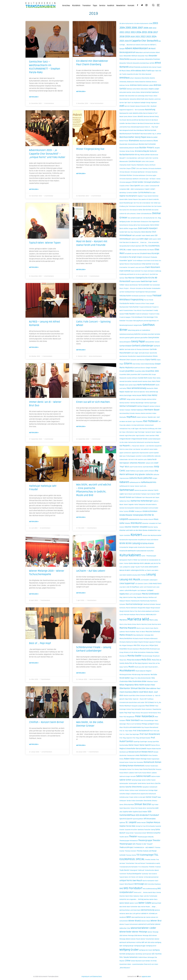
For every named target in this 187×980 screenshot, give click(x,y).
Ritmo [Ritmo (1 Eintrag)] (122, 759)
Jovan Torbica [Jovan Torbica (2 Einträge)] (131, 471)
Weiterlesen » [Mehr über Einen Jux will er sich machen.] (81, 424)
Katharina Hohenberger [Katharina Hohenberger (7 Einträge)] (142, 501)
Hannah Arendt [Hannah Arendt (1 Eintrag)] (137, 381)
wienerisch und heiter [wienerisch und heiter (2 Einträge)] (147, 924)
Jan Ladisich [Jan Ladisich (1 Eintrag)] (145, 449)
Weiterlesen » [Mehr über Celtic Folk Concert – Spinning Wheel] (81, 347)
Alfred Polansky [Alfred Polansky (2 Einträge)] (135, 67)
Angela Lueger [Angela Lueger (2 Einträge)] (154, 89)
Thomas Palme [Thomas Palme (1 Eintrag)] (131, 855)
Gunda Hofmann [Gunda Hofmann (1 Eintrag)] (132, 378)
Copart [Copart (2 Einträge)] (147, 189)
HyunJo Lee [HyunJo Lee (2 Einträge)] (152, 417)
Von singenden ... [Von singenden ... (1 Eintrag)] (132, 899)
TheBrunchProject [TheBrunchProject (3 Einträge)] (126, 847)
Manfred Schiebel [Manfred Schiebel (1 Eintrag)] (149, 604)
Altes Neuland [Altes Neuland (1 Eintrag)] (147, 74)
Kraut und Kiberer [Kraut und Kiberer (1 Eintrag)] (152, 540)
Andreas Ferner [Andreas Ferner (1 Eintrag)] (125, 85)
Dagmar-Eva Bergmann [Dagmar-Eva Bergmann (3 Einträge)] (128, 196)
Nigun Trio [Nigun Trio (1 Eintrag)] (134, 678)
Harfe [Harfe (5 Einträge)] (139, 385)
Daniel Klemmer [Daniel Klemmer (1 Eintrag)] (153, 196)
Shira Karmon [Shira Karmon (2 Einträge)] (129, 805)
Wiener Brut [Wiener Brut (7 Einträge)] (156, 921)
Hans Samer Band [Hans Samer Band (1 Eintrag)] (131, 385)
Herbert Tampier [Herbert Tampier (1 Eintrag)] (125, 410)
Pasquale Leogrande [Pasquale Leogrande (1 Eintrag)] (138, 706)
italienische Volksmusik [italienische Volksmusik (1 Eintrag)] (136, 442)
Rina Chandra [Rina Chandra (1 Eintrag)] (153, 755)
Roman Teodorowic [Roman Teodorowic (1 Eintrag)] (152, 766)
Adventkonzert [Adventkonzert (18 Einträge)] (140, 48)
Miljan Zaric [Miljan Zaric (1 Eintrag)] (145, 646)
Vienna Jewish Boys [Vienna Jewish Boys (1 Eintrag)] (149, 893)
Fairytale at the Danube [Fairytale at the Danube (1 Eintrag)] (144, 288)
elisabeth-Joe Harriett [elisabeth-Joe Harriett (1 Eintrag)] (132, 254)
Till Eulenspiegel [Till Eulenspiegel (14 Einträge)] (145, 855)
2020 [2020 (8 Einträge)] (133, 37)
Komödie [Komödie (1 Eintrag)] (127, 535)
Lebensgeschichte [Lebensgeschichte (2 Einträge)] (138, 570)
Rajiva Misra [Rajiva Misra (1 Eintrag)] (155, 745)
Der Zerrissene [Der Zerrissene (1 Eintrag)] (157, 206)
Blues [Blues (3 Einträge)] (156, 141)
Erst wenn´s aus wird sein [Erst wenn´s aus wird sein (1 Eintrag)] (136, 267)
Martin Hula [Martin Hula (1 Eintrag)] (149, 628)
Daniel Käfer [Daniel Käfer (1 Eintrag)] (124, 199)
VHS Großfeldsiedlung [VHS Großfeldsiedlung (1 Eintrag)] (150, 889)
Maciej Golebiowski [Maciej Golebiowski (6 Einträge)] (151, 594)
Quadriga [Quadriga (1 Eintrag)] (137, 742)
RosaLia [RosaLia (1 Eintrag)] (159, 769)
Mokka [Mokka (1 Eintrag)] (156, 652)
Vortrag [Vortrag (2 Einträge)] (141, 899)
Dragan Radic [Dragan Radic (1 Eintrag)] (133, 229)
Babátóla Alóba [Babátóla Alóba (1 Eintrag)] (138, 113)
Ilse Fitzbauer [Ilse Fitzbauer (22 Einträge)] (151, 421)
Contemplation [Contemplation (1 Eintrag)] (139, 189)
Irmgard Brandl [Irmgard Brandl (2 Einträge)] (125, 439)
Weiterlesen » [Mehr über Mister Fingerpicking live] (81, 173)
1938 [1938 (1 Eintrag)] (151, 24)
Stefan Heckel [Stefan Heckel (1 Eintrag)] (141, 823)
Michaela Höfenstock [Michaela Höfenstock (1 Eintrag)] (150, 639)
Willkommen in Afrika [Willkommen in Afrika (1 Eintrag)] (134, 942)
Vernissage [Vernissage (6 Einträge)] (139, 884)
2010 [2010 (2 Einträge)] (155, 28)
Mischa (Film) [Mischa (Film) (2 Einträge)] (144, 649)
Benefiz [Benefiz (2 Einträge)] (141, 117)
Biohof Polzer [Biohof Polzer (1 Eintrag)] (124, 141)
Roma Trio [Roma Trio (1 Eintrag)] (131, 769)
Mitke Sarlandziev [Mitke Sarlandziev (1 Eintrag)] (140, 652)
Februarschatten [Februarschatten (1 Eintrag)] (151, 292)
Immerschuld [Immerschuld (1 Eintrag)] (149, 425)
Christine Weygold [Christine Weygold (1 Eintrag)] (125, 182)
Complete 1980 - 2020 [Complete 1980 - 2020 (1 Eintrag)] (127, 189)
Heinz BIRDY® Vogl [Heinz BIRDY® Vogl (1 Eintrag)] (152, 392)
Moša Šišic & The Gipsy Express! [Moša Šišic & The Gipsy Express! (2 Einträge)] (136, 663)
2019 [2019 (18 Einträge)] (127, 37)
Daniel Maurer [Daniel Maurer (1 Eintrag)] (133, 199)
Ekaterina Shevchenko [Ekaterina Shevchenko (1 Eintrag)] (140, 250)
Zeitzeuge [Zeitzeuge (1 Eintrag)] (151, 957)
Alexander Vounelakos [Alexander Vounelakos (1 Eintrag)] (137, 59)
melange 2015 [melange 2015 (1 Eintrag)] (149, 635)
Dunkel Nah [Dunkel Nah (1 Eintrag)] (123, 232)
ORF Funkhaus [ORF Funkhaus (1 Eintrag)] (149, 699)
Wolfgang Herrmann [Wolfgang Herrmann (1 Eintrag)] (146, 950)
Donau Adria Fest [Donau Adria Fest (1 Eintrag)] (135, 225)
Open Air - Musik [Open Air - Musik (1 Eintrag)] (138, 699)
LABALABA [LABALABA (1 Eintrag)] (147, 563)
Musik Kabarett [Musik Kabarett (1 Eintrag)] (140, 671)
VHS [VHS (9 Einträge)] (121, 888)
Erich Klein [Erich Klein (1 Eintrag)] (147, 261)
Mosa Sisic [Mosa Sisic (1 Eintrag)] (123, 660)
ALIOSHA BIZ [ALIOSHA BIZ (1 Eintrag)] (145, 67)
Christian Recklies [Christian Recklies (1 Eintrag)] (151, 172)
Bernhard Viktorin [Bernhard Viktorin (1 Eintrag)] (131, 123)
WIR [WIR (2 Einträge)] (143, 942)
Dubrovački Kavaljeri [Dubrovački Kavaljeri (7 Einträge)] (148, 228)
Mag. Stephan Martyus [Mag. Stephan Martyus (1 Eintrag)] (141, 597)
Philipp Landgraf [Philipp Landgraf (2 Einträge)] (148, 724)
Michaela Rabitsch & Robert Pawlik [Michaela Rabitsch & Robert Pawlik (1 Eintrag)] (131, 642)
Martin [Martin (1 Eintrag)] (139, 624)
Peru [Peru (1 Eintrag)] (159, 713)
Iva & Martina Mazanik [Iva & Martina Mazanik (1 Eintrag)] (152, 442)
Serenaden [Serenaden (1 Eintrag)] (140, 801)
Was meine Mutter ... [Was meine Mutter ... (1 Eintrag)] (145, 907)
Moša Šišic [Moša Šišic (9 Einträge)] (146, 660)
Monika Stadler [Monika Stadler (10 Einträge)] (135, 656)
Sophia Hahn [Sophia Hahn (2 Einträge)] (128, 812)
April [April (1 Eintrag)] (126, 103)
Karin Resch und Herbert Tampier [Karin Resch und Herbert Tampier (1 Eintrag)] (136, 494)
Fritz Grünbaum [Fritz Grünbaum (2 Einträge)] (137, 317)
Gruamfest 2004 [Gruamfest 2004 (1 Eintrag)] (140, 371)
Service (102, 5)
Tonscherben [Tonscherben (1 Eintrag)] (130, 863)
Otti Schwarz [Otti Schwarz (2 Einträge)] (149, 702)
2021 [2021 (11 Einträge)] (138, 37)
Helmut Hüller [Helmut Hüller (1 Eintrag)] (152, 399)
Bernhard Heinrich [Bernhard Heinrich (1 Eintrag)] (145, 120)
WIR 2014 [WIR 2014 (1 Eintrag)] (148, 942)
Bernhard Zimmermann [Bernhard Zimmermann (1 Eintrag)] (145, 123)
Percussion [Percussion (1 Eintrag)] (144, 713)
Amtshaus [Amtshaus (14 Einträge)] (125, 78)
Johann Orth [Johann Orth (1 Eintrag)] (150, 463)
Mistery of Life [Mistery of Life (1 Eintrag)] (129, 652)
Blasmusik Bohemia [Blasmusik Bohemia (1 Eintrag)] (146, 141)
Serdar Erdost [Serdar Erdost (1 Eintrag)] (131, 801)
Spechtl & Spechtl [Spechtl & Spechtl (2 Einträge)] (126, 819)
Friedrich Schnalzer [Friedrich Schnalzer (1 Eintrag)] (142, 314)
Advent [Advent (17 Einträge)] (129, 48)
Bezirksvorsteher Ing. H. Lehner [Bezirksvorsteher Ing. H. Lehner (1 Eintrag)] (151, 134)
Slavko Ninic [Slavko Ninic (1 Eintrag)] (142, 808)
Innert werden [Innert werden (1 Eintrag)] (150, 436)
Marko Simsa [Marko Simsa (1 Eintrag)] (132, 624)
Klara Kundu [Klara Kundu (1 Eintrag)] (144, 519)
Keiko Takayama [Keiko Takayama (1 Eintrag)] (140, 505)
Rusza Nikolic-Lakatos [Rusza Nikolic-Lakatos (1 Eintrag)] (127, 773)
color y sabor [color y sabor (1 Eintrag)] (145, 186)
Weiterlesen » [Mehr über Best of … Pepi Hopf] (34, 659)
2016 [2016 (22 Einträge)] (150, 32)
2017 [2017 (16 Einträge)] (156, 32)
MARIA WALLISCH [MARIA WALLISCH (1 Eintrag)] (151, 615)
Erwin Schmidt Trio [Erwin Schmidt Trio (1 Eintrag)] (137, 271)
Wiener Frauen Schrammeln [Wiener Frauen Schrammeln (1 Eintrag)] (129, 924)
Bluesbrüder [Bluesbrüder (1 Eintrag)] (124, 144)
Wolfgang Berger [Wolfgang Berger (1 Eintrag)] (128, 946)
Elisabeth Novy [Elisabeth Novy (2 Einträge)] (145, 254)
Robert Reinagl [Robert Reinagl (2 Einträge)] (141, 759)
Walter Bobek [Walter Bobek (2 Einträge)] (124, 903)
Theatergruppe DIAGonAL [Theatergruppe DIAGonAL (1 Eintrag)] (146, 837)
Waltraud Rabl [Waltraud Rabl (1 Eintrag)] (156, 903)
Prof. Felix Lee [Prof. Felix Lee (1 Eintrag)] (155, 731)
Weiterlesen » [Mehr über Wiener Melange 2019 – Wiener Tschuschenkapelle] (34, 590)
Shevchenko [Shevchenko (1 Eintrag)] (148, 801)
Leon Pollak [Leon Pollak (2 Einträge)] (141, 575)
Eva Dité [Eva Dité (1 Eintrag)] (152, 274)
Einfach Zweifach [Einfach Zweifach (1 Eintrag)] (136, 246)
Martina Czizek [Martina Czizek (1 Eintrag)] (146, 624)
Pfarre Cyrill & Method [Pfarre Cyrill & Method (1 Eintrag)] (134, 724)
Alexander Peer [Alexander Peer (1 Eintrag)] (143, 56)
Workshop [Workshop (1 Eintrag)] (139, 954)
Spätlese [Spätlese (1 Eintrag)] (122, 823)
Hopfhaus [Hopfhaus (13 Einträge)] (131, 417)
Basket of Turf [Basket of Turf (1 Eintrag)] (153, 113)
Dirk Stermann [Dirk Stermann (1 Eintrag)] (136, 222)
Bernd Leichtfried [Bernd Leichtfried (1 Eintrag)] (133, 120)
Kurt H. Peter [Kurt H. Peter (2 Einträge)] (133, 560)
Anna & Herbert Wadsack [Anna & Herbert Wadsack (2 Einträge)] (150, 92)
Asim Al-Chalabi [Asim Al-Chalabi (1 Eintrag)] (130, 106)
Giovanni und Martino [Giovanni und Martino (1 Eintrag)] (138, 360)
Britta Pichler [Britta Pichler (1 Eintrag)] (130, 151)
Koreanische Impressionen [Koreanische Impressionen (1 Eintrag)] (129, 540)
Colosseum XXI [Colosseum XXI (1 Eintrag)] (154, 186)
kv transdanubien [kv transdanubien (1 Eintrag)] (153, 560)
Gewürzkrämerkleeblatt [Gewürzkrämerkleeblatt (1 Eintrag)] (144, 356)
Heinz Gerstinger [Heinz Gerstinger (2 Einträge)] (126, 395)
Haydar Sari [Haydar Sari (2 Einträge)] (129, 392)
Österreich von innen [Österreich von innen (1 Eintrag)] (151, 964)
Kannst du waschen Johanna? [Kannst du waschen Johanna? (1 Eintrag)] (144, 490)
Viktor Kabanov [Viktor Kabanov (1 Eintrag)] (134, 896)
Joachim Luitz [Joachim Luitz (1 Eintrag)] (142, 460)
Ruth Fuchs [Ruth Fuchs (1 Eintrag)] (138, 773)
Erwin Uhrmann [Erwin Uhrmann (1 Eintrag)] (149, 271)
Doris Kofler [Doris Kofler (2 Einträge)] (124, 229)
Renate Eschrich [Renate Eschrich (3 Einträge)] (135, 752)
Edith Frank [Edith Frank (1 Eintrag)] (135, 239)
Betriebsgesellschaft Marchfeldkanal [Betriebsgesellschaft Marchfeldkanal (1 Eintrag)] (132, 130)
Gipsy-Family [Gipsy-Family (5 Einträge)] (151, 360)
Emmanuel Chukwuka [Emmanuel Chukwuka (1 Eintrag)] (150, 257)
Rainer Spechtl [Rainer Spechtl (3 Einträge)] (145, 745)
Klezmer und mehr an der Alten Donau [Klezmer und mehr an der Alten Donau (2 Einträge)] (134, 530)
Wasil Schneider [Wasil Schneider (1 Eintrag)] (132, 907)
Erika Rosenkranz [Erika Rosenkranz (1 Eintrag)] (135, 264)
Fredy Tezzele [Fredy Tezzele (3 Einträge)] (130, 314)
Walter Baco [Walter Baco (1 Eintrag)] (153, 899)
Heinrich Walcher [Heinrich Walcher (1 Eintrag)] (139, 392)
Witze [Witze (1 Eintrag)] (153, 942)
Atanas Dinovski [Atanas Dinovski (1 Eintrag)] (141, 106)
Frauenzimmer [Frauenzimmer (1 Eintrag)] (128, 311)
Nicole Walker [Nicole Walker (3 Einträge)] (125, 678)
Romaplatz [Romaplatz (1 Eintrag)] (123, 769)
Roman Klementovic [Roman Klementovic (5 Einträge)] (136, 766)
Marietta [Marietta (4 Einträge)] (123, 620)
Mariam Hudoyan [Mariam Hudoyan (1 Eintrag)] (130, 615)
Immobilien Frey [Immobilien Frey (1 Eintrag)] (125, 429)
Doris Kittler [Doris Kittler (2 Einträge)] (155, 225)
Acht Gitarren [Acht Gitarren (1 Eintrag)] (145, 45)
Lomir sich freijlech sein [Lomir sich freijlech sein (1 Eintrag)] (148, 587)
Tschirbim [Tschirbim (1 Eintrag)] (123, 874)
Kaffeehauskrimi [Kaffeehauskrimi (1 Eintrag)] (135, 482)
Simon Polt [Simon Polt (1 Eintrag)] (134, 808)
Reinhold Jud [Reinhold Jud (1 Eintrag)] (124, 752)
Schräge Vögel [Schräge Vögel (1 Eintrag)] (153, 790)
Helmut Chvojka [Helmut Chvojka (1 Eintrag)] (141, 399)
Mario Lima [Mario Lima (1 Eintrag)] (123, 624)
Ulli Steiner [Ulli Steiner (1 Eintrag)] (140, 877)
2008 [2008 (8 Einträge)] (146, 28)
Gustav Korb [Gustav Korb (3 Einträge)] (143, 378)
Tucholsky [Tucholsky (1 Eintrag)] (145, 874)
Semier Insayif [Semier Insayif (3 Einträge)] (152, 797)
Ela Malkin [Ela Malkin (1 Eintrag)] (151, 250)
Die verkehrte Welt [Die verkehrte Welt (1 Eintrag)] (134, 218)
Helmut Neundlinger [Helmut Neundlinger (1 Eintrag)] (137, 403)
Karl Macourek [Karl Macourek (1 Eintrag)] (147, 498)
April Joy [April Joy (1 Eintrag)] (131, 103)
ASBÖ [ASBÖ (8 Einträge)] (122, 106)
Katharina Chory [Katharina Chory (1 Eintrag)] (125, 501)
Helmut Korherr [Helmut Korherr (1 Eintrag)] (125, 403)
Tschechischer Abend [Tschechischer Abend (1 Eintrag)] (152, 870)
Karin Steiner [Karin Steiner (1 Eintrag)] (152, 494)
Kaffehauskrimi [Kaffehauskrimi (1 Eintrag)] (125, 486)
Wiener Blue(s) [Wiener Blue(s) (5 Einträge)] (135, 921)
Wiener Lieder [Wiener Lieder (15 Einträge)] (149, 928)
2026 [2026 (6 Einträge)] (127, 41)
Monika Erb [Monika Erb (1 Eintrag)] (123, 656)
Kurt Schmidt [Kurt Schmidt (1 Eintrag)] (142, 560)
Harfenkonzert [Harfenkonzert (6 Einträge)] (149, 385)
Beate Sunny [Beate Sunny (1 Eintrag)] (124, 117)
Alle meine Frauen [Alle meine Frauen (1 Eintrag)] (155, 67)
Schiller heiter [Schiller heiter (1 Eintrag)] (124, 790)
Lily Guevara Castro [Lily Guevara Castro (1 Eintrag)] (142, 584)
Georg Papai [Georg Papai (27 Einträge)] (138, 342)
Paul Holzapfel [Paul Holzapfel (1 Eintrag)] (136, 709)
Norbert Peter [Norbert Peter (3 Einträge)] (150, 685)
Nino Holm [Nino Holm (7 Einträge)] (139, 685)
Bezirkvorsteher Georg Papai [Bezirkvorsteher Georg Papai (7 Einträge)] (133, 137)
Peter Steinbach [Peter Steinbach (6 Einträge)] (133, 720)
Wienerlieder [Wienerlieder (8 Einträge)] (126, 932)
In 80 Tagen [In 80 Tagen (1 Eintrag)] (135, 429)
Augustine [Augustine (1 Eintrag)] (123, 110)
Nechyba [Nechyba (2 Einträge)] (154, 675)
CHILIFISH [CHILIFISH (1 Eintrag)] (123, 169)
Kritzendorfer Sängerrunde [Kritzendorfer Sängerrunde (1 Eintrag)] (128, 547)
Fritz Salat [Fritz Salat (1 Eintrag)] (129, 321)
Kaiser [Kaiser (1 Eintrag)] (132, 486)
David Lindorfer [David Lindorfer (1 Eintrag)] (154, 199)
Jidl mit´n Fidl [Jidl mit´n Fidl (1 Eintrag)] (133, 460)
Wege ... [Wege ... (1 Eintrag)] (154, 907)
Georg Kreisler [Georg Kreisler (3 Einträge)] (154, 338)
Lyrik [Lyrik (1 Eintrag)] (131, 594)
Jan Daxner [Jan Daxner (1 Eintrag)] (137, 449)
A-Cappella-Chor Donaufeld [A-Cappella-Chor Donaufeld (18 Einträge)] (144, 41)
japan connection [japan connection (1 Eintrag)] (125, 453)
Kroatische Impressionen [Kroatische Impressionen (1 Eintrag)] (146, 547)
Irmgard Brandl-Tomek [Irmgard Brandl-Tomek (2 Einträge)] (139, 439)
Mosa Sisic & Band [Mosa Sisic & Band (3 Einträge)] (134, 660)
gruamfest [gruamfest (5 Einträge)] (130, 371)
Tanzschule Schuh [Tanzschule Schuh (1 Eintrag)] (140, 833)
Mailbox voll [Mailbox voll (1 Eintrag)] (153, 597)
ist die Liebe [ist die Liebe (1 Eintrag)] (124, 442)
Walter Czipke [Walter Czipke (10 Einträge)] (145, 903)
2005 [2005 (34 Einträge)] (128, 28)
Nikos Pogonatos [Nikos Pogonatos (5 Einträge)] (127, 685)
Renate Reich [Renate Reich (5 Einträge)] (147, 752)
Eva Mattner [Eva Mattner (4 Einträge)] (130, 278)
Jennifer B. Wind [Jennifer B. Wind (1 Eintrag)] (141, 456)
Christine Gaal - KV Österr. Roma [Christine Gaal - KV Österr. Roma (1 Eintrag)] (150, 179)
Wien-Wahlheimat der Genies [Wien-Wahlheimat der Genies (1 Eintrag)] (141, 917)
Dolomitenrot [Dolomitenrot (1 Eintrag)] (124, 225)
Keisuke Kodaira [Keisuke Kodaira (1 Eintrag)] (151, 505)
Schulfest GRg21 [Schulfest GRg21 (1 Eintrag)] (125, 794)
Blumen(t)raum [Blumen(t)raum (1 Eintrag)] (133, 144)
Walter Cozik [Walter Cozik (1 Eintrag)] (134, 903)
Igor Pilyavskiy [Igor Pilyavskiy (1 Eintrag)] (138, 422)
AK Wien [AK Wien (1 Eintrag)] (153, 53)
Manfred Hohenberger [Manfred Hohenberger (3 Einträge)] (134, 604)
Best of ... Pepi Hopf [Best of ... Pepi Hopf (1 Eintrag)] (152, 127)
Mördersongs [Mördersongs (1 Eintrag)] (136, 675)
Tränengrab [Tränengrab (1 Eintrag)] (133, 870)
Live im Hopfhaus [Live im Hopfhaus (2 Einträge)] (133, 587)
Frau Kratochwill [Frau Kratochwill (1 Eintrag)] (148, 311)
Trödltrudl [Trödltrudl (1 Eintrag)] (141, 870)
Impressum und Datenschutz (92, 977)
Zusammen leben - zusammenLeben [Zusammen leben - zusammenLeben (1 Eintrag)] (132, 964)
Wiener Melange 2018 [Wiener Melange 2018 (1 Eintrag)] (130, 936)
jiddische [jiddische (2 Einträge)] (150, 456)
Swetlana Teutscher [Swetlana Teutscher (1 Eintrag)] (144, 830)
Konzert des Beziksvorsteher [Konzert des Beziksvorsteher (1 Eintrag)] (152, 535)
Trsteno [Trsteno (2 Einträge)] (152, 867)
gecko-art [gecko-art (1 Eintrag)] (139, 330)
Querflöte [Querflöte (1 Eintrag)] (156, 742)
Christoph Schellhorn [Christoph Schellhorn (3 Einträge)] (152, 182)
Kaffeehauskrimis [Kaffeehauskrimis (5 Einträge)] (149, 482)
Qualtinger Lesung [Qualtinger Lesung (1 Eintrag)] (146, 742)
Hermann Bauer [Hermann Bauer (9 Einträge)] (152, 410)
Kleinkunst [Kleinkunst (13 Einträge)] (136, 523)
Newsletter (121, 5)
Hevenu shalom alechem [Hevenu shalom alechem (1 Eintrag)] (144, 413)
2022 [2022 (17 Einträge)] (143, 37)
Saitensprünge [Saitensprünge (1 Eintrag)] (136, 780)
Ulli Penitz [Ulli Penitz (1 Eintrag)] (132, 877)
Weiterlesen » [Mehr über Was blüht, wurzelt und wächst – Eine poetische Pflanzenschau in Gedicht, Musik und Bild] (81, 514)
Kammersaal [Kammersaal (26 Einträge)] (127, 490)
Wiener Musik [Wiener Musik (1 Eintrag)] (136, 939)
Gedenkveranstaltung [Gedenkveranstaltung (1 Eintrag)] (127, 334)
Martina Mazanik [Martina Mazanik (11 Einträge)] (128, 628)
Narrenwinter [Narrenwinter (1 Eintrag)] (146, 675)
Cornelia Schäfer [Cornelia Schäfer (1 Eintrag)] (132, 193)
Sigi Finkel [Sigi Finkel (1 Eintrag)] (155, 805)
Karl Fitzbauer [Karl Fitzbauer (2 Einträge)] (137, 497)
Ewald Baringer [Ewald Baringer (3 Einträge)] (147, 281)
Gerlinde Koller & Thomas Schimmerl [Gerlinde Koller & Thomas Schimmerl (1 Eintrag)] (137, 350)
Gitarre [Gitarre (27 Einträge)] (128, 364)
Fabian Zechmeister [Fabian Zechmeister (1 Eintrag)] (131, 285)
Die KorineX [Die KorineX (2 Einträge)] (147, 210)
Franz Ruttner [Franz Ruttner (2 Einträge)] (134, 307)
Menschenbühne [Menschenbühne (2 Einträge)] (126, 639)
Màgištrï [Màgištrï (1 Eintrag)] (149, 671)
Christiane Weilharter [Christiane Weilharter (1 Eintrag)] (138, 172)
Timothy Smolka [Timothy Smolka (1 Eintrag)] (150, 860)
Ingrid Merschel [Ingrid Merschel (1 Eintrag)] (130, 436)
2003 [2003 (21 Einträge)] (155, 23)
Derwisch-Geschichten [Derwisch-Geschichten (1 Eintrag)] (144, 206)
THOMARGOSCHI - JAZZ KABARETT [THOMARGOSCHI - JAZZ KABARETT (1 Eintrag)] (144, 848)
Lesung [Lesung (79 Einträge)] (151, 574)
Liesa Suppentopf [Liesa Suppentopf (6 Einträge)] (127, 583)
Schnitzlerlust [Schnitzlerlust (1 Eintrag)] (143, 790)
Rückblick (76, 5)
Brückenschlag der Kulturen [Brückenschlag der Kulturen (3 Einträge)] (146, 151)
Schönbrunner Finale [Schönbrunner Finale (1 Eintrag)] (126, 797)
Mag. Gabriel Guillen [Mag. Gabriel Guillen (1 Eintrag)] (126, 597)
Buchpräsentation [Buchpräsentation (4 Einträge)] (127, 155)
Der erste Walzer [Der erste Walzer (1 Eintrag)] (145, 203)
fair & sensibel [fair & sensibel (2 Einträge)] (144, 285)
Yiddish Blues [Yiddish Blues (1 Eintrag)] (143, 957)
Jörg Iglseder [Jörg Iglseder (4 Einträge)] (140, 474)
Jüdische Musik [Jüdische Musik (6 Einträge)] (136, 478)
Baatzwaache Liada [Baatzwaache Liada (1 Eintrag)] (126, 113)
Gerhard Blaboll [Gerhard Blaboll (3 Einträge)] (126, 346)
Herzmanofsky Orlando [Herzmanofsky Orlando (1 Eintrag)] (127, 413)
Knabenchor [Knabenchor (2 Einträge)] (153, 530)
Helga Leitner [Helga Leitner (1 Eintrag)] (131, 399)
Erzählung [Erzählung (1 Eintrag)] (158, 271)
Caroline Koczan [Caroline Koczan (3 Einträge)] (135, 161)
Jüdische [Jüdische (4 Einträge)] (149, 474)
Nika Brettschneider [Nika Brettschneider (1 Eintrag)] (144, 678)
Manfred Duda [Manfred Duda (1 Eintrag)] (145, 601)
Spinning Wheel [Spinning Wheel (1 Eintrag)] (138, 819)
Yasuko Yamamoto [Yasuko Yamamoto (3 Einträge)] (131, 957)
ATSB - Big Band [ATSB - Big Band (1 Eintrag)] (151, 106)
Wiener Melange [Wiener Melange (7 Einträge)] (140, 932)
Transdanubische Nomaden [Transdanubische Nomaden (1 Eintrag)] (129, 867)
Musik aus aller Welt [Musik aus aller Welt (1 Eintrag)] (141, 667)
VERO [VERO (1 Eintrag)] (146, 884)
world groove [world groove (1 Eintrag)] (147, 954)
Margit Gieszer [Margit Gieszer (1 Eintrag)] (155, 608)
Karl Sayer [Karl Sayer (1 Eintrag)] (156, 498)
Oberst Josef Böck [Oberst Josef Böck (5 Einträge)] (140, 692)
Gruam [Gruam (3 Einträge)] (122, 371)
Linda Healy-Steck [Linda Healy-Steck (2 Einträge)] (155, 584)
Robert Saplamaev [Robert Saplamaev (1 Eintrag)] (153, 759)
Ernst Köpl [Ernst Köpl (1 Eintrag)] (155, 264)
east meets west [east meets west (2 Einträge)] (148, 236)
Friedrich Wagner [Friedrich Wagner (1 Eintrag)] (125, 317)
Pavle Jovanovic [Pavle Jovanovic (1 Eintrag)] (147, 709)
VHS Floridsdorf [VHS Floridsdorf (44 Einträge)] (133, 888)
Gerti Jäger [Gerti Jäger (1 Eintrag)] (135, 353)
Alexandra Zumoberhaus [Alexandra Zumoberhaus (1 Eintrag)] (141, 63)
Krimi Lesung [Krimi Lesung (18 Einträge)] (133, 543)
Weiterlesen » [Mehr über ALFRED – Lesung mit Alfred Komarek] (34, 344)
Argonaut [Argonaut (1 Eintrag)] (154, 103)
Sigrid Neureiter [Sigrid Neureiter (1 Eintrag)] (125, 808)
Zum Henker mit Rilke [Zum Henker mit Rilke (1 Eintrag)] (149, 961)
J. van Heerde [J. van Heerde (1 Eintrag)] (149, 446)
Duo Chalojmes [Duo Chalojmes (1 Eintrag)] (136, 232)
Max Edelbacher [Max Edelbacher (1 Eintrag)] (139, 635)
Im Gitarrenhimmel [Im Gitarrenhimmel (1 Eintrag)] (138, 425)
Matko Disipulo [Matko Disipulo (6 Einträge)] (126, 635)
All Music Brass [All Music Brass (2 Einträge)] (125, 71)
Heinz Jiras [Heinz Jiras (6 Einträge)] (146, 395)
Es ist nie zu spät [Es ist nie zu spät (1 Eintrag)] (139, 274)
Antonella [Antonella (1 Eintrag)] (133, 99)
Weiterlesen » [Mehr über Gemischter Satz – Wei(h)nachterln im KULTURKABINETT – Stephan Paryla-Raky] (34, 96)
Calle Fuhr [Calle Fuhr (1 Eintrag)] (149, 158)
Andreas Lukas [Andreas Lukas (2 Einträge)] (148, 85)
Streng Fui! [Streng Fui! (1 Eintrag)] (139, 826)
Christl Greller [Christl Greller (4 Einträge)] (138, 182)
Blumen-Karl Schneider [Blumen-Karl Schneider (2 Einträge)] (147, 144)
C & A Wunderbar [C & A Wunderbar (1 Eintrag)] (132, 158)
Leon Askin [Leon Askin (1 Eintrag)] (155, 570)
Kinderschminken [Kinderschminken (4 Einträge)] (150, 511)
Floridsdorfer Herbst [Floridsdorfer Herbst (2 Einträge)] (127, 304)
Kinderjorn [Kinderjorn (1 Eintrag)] (139, 511)
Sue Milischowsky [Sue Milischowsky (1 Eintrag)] (149, 826)
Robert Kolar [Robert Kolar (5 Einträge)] (129, 759)
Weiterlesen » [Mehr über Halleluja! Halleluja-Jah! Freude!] (34, 517)
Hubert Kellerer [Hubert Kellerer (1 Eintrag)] (142, 417)
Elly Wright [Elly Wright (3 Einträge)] (155, 253)
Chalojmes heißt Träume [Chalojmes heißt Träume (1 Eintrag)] (128, 165)
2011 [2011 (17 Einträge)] (122, 32)
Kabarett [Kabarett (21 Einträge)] (124, 482)
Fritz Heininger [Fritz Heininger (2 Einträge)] (149, 317)
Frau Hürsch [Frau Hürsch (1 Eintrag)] (138, 311)
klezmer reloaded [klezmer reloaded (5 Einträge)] (140, 527)
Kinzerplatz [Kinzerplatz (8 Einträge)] (139, 515)
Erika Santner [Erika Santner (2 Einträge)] (147, 264)
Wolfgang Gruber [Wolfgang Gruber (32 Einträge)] (129, 950)
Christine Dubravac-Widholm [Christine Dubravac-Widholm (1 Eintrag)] (129, 179)
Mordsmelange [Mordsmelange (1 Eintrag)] (147, 656)
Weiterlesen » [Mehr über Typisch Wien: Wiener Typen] (34, 259)
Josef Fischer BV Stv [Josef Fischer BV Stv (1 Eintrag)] (136, 467)
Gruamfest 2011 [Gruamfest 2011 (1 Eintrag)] (146, 375)
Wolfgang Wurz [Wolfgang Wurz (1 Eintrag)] (130, 954)
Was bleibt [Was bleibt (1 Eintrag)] (123, 907)
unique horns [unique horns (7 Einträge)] (126, 881)
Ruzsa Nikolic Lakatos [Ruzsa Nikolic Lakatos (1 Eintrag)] (149, 773)
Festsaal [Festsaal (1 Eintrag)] (149, 296)
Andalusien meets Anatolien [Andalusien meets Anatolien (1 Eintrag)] (136, 82)
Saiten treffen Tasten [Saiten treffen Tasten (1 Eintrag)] (149, 780)
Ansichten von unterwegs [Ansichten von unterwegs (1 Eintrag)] (136, 96)
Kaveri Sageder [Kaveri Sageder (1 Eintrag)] (129, 505)
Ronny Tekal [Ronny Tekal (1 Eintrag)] (139, 769)
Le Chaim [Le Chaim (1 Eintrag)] (148, 570)
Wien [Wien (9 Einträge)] (129, 917)
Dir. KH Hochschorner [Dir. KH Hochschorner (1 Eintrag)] (148, 218)
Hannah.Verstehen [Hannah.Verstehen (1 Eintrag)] (126, 381)
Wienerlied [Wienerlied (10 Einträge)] (136, 928)
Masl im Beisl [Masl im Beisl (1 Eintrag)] (141, 632)
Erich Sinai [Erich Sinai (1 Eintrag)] (155, 261)
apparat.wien (146, 977)
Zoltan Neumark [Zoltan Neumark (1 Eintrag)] (136, 961)
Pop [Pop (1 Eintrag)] (143, 727)
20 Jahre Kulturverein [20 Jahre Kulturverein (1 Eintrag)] (127, 24)
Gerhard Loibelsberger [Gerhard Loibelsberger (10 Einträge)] (143, 346)
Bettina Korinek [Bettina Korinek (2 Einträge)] (150, 130)
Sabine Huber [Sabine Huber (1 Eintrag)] (156, 776)
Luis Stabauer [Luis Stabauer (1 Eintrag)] (142, 591)
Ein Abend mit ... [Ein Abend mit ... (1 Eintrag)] (135, 243)
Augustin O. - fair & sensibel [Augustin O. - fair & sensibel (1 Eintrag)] (136, 110)
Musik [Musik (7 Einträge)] (131, 667)
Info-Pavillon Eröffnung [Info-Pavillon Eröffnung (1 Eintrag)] (147, 429)
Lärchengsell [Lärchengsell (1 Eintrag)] (137, 594)
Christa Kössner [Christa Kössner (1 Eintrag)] (125, 172)
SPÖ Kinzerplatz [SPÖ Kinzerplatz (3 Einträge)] (150, 819)
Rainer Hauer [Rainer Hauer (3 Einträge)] (134, 745)
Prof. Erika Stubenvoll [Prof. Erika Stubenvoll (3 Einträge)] (141, 731)
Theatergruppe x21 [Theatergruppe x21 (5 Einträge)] (127, 844)
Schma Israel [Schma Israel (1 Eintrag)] (134, 790)
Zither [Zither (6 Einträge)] (128, 961)
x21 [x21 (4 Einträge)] (153, 954)
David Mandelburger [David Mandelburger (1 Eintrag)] (126, 203)
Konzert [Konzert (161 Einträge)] (136, 535)
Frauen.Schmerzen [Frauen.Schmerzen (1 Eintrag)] (145, 307)
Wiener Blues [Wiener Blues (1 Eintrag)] (146, 921)
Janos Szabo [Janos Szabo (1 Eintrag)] (153, 449)
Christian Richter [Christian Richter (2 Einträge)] (126, 175)
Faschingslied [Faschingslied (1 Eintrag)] (140, 292)
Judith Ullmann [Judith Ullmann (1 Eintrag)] (149, 471)
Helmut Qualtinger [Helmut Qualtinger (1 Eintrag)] (150, 403)
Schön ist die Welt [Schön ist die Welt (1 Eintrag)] (140, 797)
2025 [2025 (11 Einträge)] (122, 41)
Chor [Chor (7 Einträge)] (134, 168)
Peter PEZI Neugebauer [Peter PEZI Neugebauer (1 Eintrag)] (127, 717)
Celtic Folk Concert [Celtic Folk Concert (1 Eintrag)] (148, 162)
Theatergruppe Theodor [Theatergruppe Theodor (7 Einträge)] (149, 840)
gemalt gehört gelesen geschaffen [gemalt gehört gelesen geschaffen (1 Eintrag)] (136, 338)
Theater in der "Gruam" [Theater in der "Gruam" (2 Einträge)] (144, 844)
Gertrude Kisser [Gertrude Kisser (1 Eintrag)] (144, 353)
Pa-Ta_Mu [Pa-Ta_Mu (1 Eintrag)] (158, 703)
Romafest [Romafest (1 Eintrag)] (140, 762)
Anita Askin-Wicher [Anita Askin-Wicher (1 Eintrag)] (126, 92)
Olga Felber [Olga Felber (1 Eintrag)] (129, 699)
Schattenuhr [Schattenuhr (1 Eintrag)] (153, 787)
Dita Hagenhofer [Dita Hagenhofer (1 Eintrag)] (154, 222)
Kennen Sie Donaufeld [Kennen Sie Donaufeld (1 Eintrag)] (127, 508)
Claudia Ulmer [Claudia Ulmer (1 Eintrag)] (124, 186)
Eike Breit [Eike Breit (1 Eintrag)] (126, 243)
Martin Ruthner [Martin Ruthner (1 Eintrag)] (131, 632)
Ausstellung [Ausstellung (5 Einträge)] (150, 110)
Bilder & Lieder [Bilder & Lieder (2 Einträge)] (152, 137)
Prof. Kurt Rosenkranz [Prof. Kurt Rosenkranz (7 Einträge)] (150, 734)
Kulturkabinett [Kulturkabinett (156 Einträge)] (130, 555)
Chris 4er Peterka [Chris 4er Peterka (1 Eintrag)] (142, 169)
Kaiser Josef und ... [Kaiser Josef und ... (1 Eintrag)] (141, 486)
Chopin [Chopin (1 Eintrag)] (129, 169)
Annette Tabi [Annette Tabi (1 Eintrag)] (124, 96)
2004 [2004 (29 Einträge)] (122, 28)
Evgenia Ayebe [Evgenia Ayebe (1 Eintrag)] (136, 282)
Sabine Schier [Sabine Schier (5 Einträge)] (125, 780)
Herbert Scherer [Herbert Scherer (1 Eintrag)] (155, 406)
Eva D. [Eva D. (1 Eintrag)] (147, 274)
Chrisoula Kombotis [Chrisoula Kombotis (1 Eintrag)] (155, 169)
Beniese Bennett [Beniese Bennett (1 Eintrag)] (149, 117)
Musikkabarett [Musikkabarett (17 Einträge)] (127, 671)
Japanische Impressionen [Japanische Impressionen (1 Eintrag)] (140, 453)
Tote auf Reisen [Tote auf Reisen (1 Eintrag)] (140, 863)
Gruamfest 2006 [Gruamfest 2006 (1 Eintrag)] (125, 375)
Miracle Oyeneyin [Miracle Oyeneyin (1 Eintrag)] (133, 649)
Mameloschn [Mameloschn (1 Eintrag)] (135, 601)
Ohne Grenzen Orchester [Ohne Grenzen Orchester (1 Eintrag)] (144, 696)
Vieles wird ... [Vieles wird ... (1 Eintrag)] (138, 893)
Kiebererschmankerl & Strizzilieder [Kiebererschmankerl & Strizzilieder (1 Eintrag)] (146, 508)
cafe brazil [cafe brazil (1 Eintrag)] (141, 158)
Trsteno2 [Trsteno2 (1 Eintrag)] (158, 867)
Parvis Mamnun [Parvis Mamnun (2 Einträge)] (125, 706)
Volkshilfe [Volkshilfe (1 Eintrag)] (123, 899)
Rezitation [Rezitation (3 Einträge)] (144, 755)
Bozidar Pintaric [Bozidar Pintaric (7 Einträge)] (147, 148)
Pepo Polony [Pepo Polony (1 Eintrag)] (136, 713)
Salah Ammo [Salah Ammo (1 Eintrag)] (142, 784)
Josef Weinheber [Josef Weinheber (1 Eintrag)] (148, 467)
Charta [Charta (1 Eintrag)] (147, 165)
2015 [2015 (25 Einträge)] (144, 32)
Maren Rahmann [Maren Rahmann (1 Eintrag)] (132, 608)
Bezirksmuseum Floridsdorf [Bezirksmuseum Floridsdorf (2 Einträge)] (130, 134)
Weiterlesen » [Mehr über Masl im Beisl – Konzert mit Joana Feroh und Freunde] (81, 267)
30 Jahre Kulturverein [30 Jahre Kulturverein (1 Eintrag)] (141, 24)
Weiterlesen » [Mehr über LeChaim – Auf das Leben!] (81, 589)
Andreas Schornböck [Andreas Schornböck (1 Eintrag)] (134, 89)
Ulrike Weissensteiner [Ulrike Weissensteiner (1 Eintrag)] (151, 877)
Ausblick (111, 5)
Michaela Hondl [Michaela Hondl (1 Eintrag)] (138, 639)
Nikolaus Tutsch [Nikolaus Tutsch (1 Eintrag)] (152, 682)
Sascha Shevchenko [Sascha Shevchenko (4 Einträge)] (134, 787)
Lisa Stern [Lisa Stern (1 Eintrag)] (123, 587)
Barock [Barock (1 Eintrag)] (145, 113)
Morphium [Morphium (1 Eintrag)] (156, 656)
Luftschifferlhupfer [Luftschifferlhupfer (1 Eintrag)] (131, 591)
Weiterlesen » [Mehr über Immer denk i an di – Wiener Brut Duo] (34, 430)
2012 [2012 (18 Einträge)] (128, 32)
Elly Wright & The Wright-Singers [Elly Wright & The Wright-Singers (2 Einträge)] (131, 257)
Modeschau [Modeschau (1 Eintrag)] (150, 652)
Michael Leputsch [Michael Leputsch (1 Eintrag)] (149, 642)
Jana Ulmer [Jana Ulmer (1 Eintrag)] (129, 449)
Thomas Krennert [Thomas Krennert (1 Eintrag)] (131, 851)
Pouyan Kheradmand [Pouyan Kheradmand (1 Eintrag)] (151, 727)
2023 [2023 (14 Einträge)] (149, 37)
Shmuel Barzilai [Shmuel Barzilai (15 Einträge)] (143, 804)
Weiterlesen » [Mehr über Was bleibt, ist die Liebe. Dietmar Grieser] (81, 737)
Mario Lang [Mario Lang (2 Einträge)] (153, 620)
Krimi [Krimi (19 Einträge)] (122, 543)
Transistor (87, 5)
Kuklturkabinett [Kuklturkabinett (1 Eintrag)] (141, 551)
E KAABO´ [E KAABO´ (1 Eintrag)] (129, 250)
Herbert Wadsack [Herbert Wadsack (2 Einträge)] (137, 410)
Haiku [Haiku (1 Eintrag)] (158, 378)
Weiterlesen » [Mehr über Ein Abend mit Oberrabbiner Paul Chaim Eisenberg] (81, 92)
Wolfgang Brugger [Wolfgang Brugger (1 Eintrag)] (140, 946)
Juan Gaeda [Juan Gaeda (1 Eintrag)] (140, 471)
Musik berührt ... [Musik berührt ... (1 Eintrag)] (154, 667)
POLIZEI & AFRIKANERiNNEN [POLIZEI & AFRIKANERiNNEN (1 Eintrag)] (132, 727)
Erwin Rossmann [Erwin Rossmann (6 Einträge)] (153, 267)
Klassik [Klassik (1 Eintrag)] (151, 519)
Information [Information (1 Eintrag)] (130, 432)
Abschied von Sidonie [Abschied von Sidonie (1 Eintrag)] (134, 45)
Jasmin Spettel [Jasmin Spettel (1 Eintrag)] (154, 453)
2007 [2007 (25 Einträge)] (140, 28)
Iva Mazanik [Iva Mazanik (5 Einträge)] (125, 446)
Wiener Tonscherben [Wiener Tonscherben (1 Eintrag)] (147, 939)
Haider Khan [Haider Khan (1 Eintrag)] (152, 378)
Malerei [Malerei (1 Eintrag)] (128, 601)
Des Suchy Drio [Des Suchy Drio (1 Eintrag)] (124, 210)
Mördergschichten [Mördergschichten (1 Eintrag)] (126, 675)
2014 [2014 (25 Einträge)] (139, 32)
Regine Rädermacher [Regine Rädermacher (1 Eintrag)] (154, 749)
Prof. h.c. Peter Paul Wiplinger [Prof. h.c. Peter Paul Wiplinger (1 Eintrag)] (129, 734)
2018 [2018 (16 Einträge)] (122, 37)
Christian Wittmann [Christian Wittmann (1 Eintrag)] (139, 175)
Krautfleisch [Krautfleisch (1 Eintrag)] (142, 540)
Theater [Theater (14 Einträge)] (133, 837)
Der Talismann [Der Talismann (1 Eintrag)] (131, 206)
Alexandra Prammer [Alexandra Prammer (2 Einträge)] (153, 59)
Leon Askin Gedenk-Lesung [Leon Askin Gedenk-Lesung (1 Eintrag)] (128, 575)
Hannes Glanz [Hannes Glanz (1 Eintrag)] (147, 381)
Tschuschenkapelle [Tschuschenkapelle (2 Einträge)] (134, 874)
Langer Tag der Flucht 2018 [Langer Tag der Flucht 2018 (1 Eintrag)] (139, 567)
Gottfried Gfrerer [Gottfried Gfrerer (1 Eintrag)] (140, 368)
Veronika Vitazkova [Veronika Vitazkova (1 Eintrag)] (154, 884)
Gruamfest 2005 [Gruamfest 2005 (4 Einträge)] (152, 371)
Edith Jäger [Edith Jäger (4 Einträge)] (144, 239)
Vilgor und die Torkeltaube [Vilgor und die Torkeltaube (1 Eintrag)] (148, 896)
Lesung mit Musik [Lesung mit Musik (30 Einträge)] (130, 580)
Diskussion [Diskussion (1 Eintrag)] (144, 222)
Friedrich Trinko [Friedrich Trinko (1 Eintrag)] (154, 314)
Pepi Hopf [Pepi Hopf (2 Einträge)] (128, 713)
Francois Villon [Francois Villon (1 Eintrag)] (140, 304)
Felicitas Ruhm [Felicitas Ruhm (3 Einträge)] (125, 296)
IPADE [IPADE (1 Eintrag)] (157, 436)
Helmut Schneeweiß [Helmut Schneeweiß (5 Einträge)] (128, 406)
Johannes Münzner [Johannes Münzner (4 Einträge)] (137, 463)
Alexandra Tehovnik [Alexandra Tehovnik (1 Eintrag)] (126, 63)
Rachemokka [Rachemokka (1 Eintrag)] (124, 745)
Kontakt (131, 5)
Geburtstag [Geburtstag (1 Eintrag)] (131, 330)
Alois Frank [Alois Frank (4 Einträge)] (146, 71)
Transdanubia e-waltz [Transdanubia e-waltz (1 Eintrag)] (153, 863)
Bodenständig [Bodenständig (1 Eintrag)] (124, 148)
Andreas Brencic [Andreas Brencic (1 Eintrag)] (151, 82)
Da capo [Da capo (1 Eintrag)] (153, 193)
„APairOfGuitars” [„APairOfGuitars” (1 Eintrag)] (125, 968)
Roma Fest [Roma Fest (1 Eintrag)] (133, 762)
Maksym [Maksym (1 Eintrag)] (122, 601)
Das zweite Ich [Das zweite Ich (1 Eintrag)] (143, 199)
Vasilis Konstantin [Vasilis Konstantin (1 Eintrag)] (149, 881)
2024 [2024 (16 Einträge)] (154, 37)
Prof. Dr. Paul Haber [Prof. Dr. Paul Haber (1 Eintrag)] (126, 731)
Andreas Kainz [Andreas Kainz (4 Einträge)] (136, 85)
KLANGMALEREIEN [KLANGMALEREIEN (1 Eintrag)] (134, 519)
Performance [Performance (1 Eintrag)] (153, 713)
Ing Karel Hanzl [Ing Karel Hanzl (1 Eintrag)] (150, 432)
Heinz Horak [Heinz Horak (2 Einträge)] (137, 395)
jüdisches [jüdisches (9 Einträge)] (148, 478)
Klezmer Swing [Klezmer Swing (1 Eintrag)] (153, 527)
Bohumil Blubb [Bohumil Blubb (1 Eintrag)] (134, 148)
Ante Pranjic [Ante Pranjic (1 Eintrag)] (149, 96)
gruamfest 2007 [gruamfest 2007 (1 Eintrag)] (136, 375)
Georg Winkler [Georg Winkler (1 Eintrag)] (150, 342)
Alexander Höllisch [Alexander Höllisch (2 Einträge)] (131, 56)
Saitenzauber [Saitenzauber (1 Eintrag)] (124, 784)
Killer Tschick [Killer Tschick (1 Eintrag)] (124, 511)
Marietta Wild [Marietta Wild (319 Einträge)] (138, 619)
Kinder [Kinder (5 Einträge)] (132, 511)
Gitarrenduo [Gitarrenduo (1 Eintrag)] (136, 364)
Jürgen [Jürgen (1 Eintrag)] (155, 478)
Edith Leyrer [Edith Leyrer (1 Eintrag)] (153, 239)
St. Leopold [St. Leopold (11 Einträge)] (131, 822)
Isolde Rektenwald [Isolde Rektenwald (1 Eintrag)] (154, 439)
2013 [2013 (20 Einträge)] (133, 32)
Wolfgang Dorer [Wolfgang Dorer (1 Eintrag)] (151, 946)
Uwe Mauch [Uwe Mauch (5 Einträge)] (137, 881)
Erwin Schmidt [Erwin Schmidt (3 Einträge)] (125, 271)
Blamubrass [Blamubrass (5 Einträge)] (134, 141)
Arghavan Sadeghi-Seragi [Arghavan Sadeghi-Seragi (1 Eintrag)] (142, 103)
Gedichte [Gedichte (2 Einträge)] (137, 334)
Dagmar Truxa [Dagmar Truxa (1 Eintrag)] (142, 196)
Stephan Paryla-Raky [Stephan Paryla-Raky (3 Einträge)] (127, 826)
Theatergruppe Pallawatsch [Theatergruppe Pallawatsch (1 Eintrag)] (129, 841)
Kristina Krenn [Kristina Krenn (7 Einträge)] (147, 543)
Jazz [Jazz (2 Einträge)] (121, 456)
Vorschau (66, 5)
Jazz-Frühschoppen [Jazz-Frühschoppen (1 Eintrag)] (129, 456)
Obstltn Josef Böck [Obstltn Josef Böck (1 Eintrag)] (130, 696)
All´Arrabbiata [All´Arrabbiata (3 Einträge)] (136, 71)
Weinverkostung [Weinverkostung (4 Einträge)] (148, 910)
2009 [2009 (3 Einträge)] (150, 28)
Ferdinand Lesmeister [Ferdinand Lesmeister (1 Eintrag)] (139, 296)
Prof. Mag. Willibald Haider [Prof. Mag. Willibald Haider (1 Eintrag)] (142, 738)
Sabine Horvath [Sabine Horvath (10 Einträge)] (143, 776)
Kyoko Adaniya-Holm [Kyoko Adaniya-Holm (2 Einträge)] (136, 563)
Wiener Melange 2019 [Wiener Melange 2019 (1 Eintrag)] (145, 936)
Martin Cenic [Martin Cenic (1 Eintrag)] (141, 628)
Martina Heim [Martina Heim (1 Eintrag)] (156, 624)
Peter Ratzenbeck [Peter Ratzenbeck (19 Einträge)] (145, 716)
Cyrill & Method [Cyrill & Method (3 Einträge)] (144, 193)
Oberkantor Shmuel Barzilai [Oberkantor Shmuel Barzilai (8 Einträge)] (132, 688)
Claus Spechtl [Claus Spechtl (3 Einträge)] (135, 186)
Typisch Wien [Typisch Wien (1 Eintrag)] (124, 877)
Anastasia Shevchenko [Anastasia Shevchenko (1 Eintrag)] (142, 78)
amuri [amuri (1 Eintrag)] (132, 78)
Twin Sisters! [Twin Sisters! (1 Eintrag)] (153, 874)
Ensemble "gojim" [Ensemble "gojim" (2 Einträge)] (126, 261)
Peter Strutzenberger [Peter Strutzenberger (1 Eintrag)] (147, 721)
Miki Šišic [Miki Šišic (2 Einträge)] (137, 645)
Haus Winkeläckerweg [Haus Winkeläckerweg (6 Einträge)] (136, 388)
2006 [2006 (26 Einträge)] (134, 28)
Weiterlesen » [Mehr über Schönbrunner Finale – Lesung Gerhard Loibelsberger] (81, 665)
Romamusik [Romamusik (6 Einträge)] (149, 762)
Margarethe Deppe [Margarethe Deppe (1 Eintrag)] (144, 608)
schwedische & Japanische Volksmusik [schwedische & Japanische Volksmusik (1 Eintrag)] (143, 794)
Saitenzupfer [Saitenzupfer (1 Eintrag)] (133, 784)
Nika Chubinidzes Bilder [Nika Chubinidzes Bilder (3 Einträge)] (138, 681)
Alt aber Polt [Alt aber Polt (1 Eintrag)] (137, 74)
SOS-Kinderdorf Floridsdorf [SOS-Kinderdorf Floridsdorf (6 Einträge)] (147, 815)
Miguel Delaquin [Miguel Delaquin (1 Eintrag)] (128, 646)
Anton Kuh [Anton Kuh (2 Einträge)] (140, 99)
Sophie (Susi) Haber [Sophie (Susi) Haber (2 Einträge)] (140, 812)
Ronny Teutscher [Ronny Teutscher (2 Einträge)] (149, 769)
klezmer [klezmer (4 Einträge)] (128, 527)
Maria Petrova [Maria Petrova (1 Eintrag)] (141, 615)
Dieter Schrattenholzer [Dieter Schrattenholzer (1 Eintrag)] (144, 214)
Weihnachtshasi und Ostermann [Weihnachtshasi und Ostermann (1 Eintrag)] (130, 910)
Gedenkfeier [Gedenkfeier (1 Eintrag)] (146, 330)
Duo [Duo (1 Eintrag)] (129, 232)
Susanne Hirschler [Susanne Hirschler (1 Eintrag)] (131, 830)
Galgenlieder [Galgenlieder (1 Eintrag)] (138, 325)
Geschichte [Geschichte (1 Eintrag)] (153, 353)
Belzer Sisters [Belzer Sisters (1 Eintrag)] (133, 117)
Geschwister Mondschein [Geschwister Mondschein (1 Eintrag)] (128, 356)
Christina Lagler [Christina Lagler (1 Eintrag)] (151, 175)
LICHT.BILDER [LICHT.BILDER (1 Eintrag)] (145, 580)
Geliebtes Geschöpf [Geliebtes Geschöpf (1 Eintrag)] (148, 334)
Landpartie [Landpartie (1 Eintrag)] (126, 567)
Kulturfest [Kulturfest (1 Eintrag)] (150, 551)
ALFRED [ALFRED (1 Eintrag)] (152, 63)
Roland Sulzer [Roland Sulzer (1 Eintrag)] (124, 762)
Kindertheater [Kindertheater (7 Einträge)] (126, 515)
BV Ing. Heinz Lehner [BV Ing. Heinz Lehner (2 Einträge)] (143, 155)
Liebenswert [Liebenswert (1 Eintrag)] (153, 580)
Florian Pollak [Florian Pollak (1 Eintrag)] (148, 300)
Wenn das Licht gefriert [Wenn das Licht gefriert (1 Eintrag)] (133, 914)
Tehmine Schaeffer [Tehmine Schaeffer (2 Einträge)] (154, 833)
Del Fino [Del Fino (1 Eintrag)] (136, 203)
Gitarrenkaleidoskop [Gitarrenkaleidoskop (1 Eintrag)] (148, 364)
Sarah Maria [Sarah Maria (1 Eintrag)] (151, 784)
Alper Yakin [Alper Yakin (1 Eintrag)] (155, 71)
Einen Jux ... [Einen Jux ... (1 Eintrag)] (144, 243)
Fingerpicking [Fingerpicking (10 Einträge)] (137, 300)
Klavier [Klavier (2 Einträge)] (128, 523)
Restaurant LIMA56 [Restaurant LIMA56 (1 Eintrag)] (133, 755)
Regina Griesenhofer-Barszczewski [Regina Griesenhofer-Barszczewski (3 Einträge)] (133, 749)
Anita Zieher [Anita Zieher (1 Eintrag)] (136, 92)
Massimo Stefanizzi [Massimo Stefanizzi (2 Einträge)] (153, 632)
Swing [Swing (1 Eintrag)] (153, 830)
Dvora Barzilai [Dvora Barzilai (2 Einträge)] (146, 232)
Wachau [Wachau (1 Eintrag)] (147, 899)
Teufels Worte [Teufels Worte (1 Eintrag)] (124, 837)
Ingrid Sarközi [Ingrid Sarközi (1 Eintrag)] (140, 436)
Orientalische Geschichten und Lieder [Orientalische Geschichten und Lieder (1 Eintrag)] (132, 703)
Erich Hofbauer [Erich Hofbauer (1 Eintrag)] (138, 261)
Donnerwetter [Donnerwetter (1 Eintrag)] (145, 225)
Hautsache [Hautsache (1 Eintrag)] (150, 388)
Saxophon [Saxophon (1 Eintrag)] (146, 787)
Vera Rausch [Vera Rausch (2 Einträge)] (129, 884)
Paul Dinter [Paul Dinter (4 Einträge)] (150, 706)
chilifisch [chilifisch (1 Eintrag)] (152, 165)
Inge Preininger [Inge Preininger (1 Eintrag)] (140, 432)
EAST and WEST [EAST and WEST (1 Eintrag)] (137, 236)
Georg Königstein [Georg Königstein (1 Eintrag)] (125, 342)
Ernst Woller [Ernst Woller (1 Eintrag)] (123, 267)
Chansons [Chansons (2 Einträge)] (140, 165)
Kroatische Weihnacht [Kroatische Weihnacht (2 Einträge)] (128, 551)
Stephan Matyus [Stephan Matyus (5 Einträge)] (153, 822)
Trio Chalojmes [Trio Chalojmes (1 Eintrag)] (143, 867)
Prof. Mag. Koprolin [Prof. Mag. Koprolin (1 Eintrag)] (126, 738)
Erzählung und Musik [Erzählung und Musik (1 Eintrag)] (126, 274)
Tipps (95, 5)
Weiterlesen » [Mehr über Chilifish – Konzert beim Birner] (34, 736)
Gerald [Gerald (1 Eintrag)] (157, 342)
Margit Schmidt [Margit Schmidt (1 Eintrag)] (125, 611)
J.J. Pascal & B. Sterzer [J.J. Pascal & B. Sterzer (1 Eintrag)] (137, 446)
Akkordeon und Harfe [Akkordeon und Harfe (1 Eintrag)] (143, 53)
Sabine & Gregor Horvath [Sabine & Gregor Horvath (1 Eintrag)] (128, 776)
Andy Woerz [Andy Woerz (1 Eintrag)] (144, 89)
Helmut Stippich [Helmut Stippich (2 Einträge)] (143, 406)
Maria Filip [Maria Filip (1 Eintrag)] (134, 611)
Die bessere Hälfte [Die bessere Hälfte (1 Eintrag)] (136, 210)
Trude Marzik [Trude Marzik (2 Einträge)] (124, 870)
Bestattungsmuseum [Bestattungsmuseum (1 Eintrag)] (138, 127)
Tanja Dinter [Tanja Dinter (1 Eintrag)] (130, 833)
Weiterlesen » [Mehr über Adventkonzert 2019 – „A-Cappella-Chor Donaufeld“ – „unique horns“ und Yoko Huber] (34, 186)
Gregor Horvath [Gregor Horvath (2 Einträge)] (151, 368)
